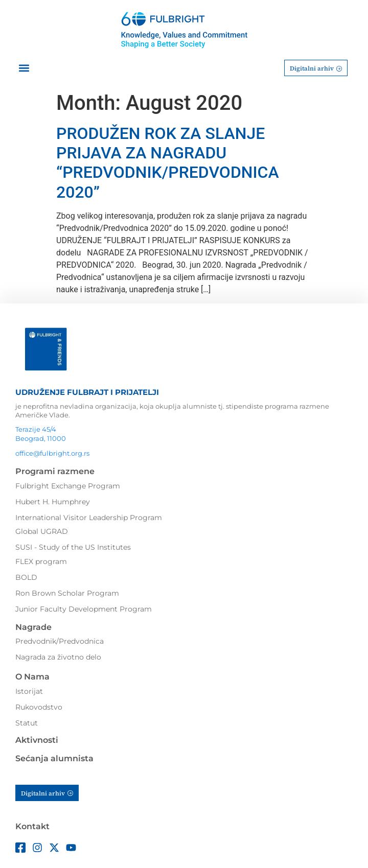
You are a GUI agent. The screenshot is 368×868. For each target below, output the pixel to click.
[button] (24, 68)
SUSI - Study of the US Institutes (73, 547)
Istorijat (29, 691)
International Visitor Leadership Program (89, 518)
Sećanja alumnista (54, 758)
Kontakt (32, 826)
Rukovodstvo (39, 707)
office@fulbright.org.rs (52, 453)
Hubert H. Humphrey (53, 502)
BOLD (26, 577)
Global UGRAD (42, 531)
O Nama (32, 677)
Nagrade (33, 627)
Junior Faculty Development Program (84, 609)
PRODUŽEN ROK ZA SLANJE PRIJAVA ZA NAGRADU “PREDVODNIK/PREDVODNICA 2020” (168, 163)
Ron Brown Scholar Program (67, 593)
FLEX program (41, 561)
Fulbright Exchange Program (68, 486)
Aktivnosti (37, 740)
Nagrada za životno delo (58, 657)
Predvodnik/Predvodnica (60, 641)
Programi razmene (55, 471)
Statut (27, 723)
